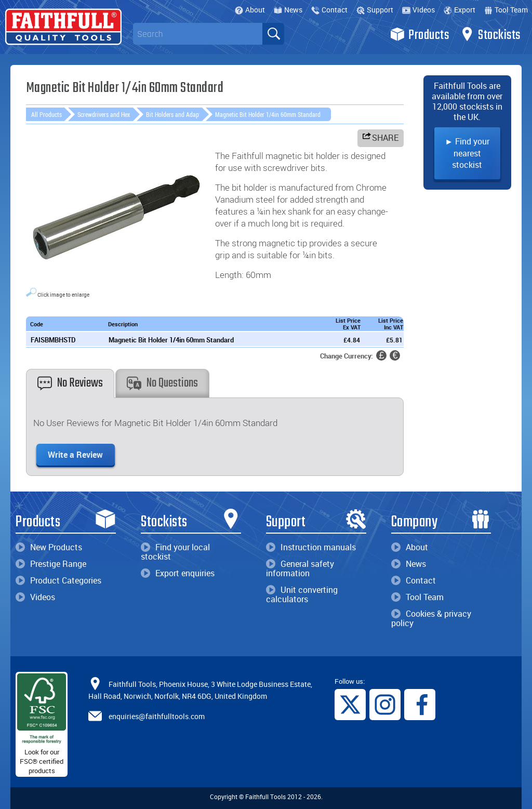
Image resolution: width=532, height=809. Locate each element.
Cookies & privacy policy (431, 618)
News (288, 10)
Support (375, 10)
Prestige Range (51, 564)
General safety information (300, 568)
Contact (329, 10)
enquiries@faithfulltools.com (157, 716)
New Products (49, 547)
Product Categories (58, 580)
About (250, 10)
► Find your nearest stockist (467, 153)
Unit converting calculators (302, 594)
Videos (418, 10)
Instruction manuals (311, 547)
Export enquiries (178, 573)
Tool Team (506, 10)
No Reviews (70, 383)
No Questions (162, 383)
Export (460, 10)
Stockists (490, 34)
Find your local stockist (175, 552)
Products (420, 34)
